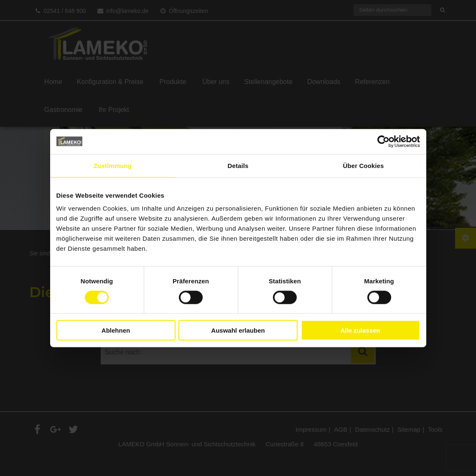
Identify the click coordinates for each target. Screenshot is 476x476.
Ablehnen (116, 330)
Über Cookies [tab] (364, 165)
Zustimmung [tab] (113, 165)
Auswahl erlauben (238, 330)
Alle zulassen (360, 330)
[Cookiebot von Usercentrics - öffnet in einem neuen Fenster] (383, 141)
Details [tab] (238, 165)
